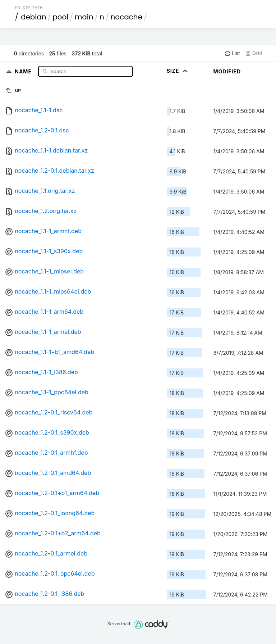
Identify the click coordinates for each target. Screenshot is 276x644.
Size (178, 71)
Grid (254, 53)
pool (60, 17)
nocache (126, 17)
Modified (227, 71)
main (84, 17)
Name (24, 71)
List (232, 53)
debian (34, 17)
